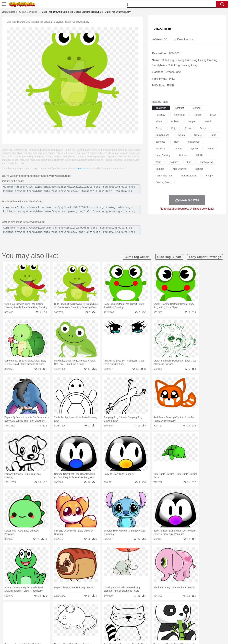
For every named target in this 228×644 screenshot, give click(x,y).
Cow (70, 613)
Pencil (76, 623)
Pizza (135, 628)
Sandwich (87, 628)
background (206, 162)
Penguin (172, 613)
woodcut (160, 149)
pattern (198, 115)
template (160, 115)
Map (107, 623)
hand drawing (163, 155)
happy (209, 176)
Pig (164, 613)
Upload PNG (207, 637)
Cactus (54, 608)
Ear (88, 618)
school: (19, 623)
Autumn (36, 608)
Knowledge (116, 623)
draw (213, 115)
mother (58, 618)
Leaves (45, 608)
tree (176, 142)
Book (47, 623)
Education (85, 623)
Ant (27, 613)
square (198, 135)
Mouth (144, 618)
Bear (33, 613)
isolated (175, 121)
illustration (161, 108)
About (151, 637)
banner (199, 169)
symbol (194, 149)
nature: (19, 608)
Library (127, 623)
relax (188, 128)
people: (19, 618)
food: (18, 628)
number (160, 169)
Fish (108, 613)
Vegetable (108, 628)
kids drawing (180, 169)
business (160, 142)
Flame (83, 608)
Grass (101, 608)
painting (174, 162)
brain (158, 162)
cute (174, 128)
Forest (176, 608)
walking (102, 618)
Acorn (27, 608)
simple (192, 121)
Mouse (157, 613)
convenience (162, 135)
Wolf (195, 613)
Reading (67, 623)
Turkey (187, 613)
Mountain (138, 608)
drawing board (163, 182)
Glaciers (92, 608)
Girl (123, 618)
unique (183, 155)
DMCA (194, 637)
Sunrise (128, 608)
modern (178, 149)
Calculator (172, 623)
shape (159, 121)
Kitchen (118, 628)
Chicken (62, 613)
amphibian (179, 115)
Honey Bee (123, 613)
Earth (70, 608)
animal (182, 135)
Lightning (110, 608)
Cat (55, 613)
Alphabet (161, 623)
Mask (28, 618)
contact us (81, 168)
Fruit (71, 628)
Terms (160, 637)
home (111, 618)
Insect (133, 613)
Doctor (81, 618)
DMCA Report (162, 29)
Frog (114, 613)
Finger (159, 618)
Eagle (90, 613)
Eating (142, 628)
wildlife (199, 155)
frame (159, 128)
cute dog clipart (169, 257)
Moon (119, 608)
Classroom (56, 623)
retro (213, 135)
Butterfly (47, 613)
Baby (35, 618)
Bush (154, 608)
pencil (203, 128)
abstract (179, 108)
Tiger (180, 613)
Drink (53, 628)
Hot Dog (169, 628)
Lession (182, 623)
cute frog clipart (137, 257)
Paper (145, 623)
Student (29, 623)
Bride (42, 618)
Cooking (159, 628)
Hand (167, 618)
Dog (77, 613)
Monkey (148, 613)
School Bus (98, 623)
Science (136, 623)
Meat (78, 628)
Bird (39, 613)
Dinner (127, 628)
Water (147, 608)
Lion (140, 613)
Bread (150, 628)
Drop (169, 608)
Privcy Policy (171, 637)
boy (129, 618)
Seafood (97, 628)
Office (152, 623)
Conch (62, 608)
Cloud (161, 608)
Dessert (45, 628)
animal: (19, 613)
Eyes (94, 618)
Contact (184, 637)
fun (189, 162)
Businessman (69, 618)
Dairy (37, 628)
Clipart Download (28, 12)
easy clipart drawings (205, 257)
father (136, 618)
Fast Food (62, 628)
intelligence (193, 142)
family (49, 618)
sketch (208, 121)
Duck (83, 613)
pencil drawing (189, 176)
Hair (118, 618)
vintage (196, 108)
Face (152, 618)
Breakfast (27, 628)
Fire (77, 608)
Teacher (38, 623)
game (210, 149)
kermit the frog (164, 176)
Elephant (99, 613)
